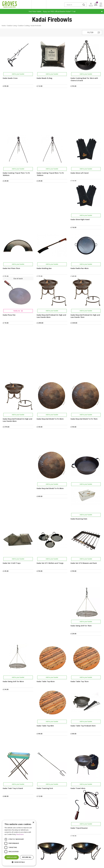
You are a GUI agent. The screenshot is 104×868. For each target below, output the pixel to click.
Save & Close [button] (12, 857)
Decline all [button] (27, 857)
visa (40, 864)
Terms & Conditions (77, 858)
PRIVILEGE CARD (52, 793)
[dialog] (19, 843)
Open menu (101, 5)
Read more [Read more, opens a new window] (20, 834)
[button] (19, 862)
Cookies (98, 858)
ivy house (39, 4)
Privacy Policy (89, 858)
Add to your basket (18, 74)
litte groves (25, 4)
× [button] (33, 823)
